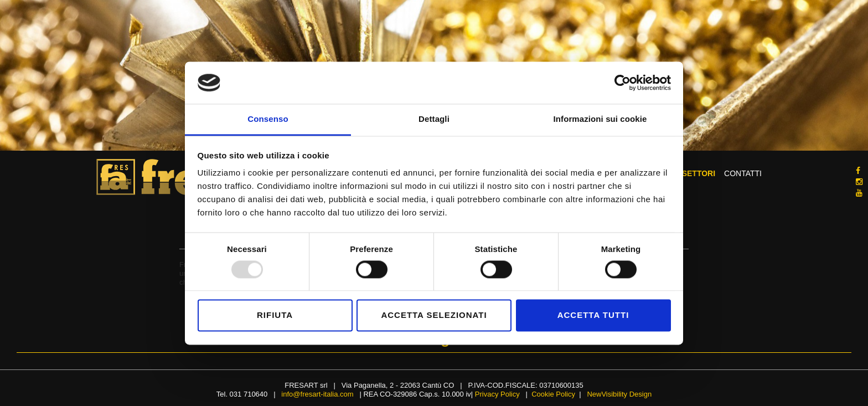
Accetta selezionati (434, 315)
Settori (699, 174)
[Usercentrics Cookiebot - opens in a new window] (622, 83)
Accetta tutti (593, 315)
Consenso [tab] (268, 119)
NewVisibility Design (619, 394)
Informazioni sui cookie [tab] (600, 119)
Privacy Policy (497, 394)
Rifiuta (275, 315)
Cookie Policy (553, 394)
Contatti (743, 174)
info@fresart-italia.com (317, 394)
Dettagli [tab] (434, 119)
